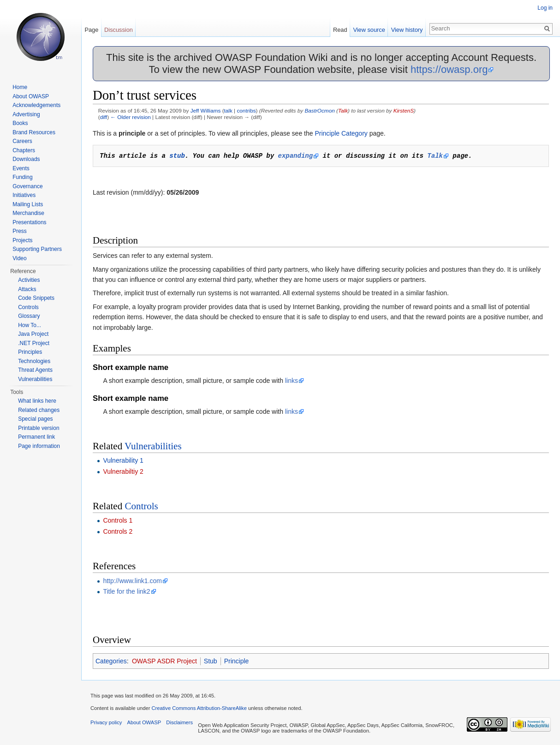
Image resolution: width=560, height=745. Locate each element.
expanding (295, 156)
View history (407, 30)
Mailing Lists (28, 204)
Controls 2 (118, 531)
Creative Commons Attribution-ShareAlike (199, 708)
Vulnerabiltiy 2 (123, 471)
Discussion (119, 30)
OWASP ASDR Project (164, 661)
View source (369, 30)
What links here (37, 401)
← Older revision (131, 117)
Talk (343, 110)
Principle (237, 661)
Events (21, 168)
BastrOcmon (319, 110)
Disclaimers (179, 722)
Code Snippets (36, 298)
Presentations (29, 222)
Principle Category (341, 133)
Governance (27, 186)
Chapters (24, 150)
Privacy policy (106, 722)
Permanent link (36, 437)
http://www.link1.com (132, 581)
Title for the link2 (126, 591)
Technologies (34, 361)
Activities (29, 280)
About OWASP (31, 96)
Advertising (26, 114)
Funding (22, 177)
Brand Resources (34, 132)
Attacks (27, 289)
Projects (22, 240)
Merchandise (28, 213)
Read (340, 30)
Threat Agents (35, 370)
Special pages (35, 419)
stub (177, 156)
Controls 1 (118, 520)
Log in (545, 8)
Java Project (33, 334)
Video (19, 258)
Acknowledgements (36, 105)
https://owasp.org (449, 69)
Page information (39, 446)
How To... (30, 325)
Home (20, 87)
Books (20, 123)
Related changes (39, 410)
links (292, 381)
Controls (141, 506)
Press (20, 231)
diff (104, 117)
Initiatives (24, 195)
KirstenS (404, 110)
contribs (246, 110)
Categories (111, 661)
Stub (211, 661)
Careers (22, 141)
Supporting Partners (37, 249)
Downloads (26, 159)
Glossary (29, 316)
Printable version (39, 428)
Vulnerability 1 (123, 460)
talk (228, 110)
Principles (30, 352)
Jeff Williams (206, 110)
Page (91, 30)
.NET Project (34, 343)
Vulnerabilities (153, 446)
